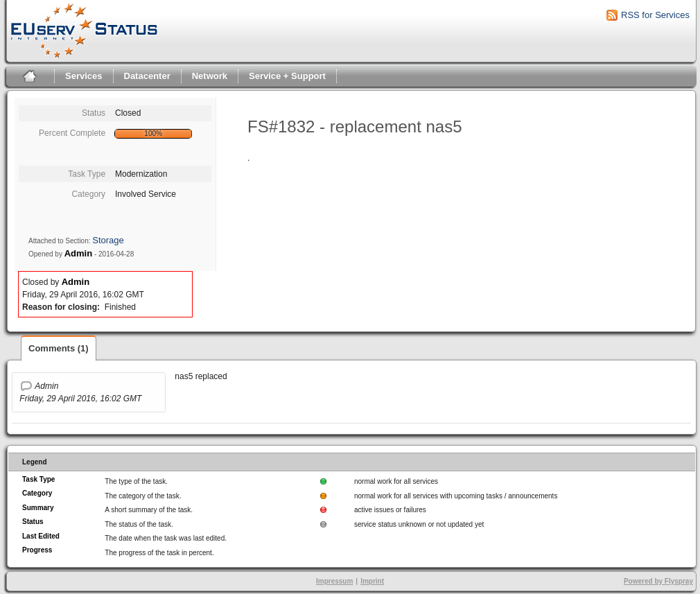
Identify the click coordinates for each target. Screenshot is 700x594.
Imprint (372, 581)
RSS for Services (655, 15)
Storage (108, 240)
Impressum (334, 581)
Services (84, 76)
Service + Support (287, 76)
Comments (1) (59, 348)
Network (210, 76)
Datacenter (147, 76)
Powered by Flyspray (658, 581)
